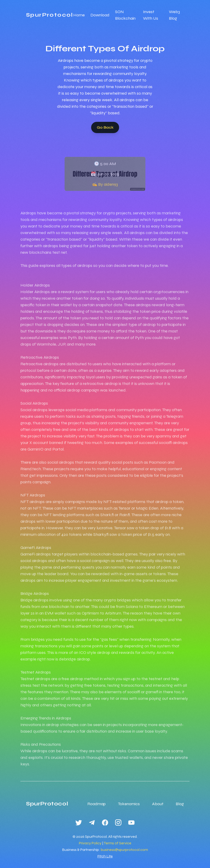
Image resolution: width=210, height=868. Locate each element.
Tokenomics (129, 804)
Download (100, 15)
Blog (180, 804)
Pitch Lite (105, 856)
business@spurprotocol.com (124, 850)
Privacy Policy (90, 843)
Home (79, 15)
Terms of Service (118, 843)
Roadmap (97, 804)
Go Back (105, 127)
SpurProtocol (50, 15)
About (158, 804)
